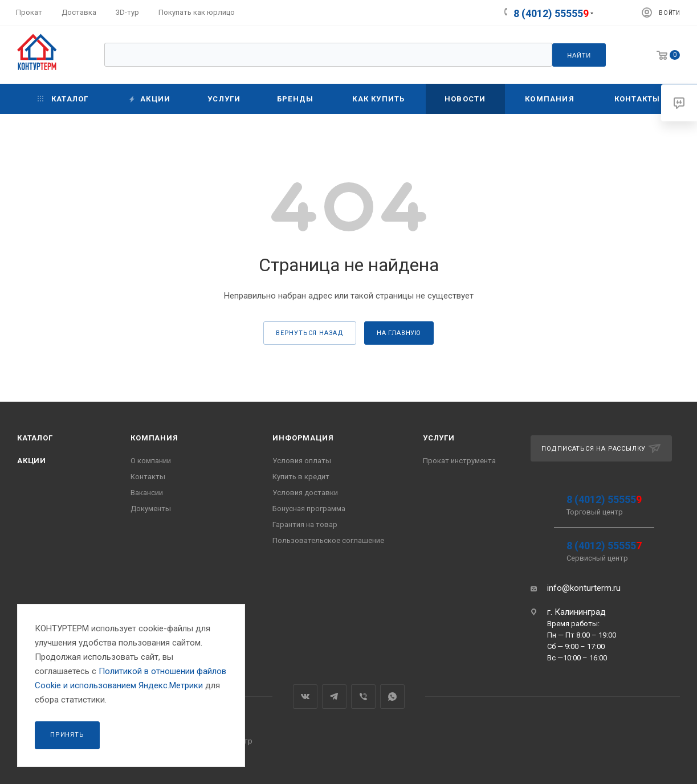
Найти (579, 55)
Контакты (148, 477)
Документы (151, 509)
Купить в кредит (301, 477)
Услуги (439, 438)
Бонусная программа (309, 509)
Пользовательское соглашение (328, 540)
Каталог (35, 438)
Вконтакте (305, 697)
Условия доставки (305, 493)
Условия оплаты (302, 461)
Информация (303, 438)
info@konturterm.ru (584, 588)
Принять (67, 735)
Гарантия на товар (305, 524)
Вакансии (147, 493)
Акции (32, 461)
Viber (363, 697)
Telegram (334, 697)
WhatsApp (392, 697)
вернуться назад (310, 333)
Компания (154, 438)
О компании (151, 461)
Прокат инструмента (459, 461)
